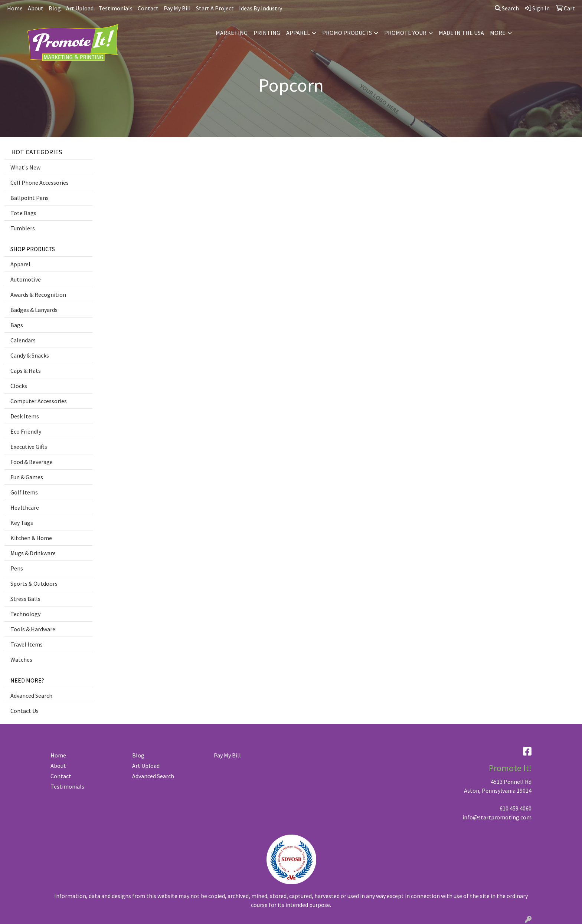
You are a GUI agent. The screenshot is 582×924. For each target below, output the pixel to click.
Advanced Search (31, 696)
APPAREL (298, 33)
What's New (25, 167)
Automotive (26, 279)
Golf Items (24, 492)
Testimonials (116, 8)
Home (15, 8)
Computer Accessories (39, 401)
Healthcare (25, 507)
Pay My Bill (177, 8)
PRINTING (267, 33)
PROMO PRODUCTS (347, 33)
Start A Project (215, 8)
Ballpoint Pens (30, 198)
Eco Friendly (26, 431)
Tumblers (23, 228)
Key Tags (22, 523)
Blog (55, 8)
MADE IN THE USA (461, 33)
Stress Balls (25, 599)
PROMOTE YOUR (405, 33)
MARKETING (232, 33)
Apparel (20, 264)
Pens (17, 568)
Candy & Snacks (30, 355)
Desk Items (25, 416)
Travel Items (27, 644)
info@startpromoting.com (497, 817)
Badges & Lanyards (34, 310)
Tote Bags (23, 213)
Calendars (23, 340)
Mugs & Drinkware (33, 553)
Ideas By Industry (261, 8)
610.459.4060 (516, 808)
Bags (17, 325)
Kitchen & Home (31, 538)
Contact (148, 8)
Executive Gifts (29, 447)
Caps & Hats (26, 371)
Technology (25, 614)
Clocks (19, 386)
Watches (21, 660)
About (36, 8)
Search (507, 8)
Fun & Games (27, 477)
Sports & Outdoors (34, 583)
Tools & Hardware (33, 629)
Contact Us (24, 711)
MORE (498, 33)
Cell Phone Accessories (40, 183)
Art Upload (80, 8)
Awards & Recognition (38, 295)
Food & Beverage (32, 462)
